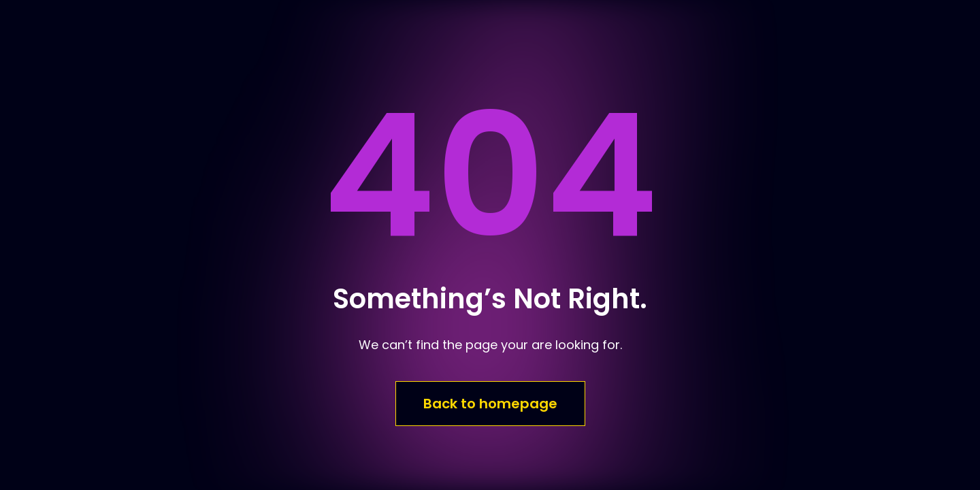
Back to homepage (490, 404)
